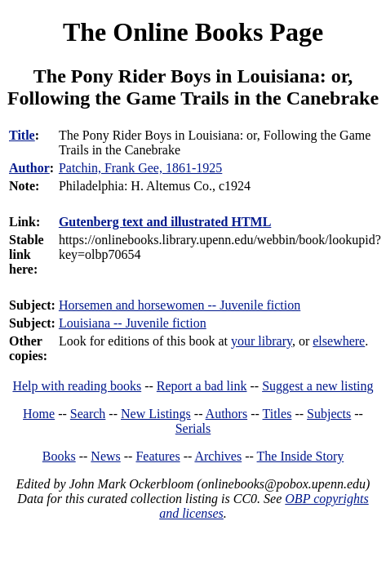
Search (88, 414)
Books (59, 456)
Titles (277, 414)
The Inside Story (301, 456)
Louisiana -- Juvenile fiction (133, 323)
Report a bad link (202, 386)
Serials (193, 428)
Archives (218, 456)
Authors (227, 414)
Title (22, 135)
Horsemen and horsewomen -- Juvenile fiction (180, 305)
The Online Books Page (193, 32)
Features (158, 456)
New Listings (156, 414)
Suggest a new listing (317, 386)
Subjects (329, 414)
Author (29, 168)
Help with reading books (77, 386)
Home (39, 414)
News (105, 456)
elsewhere (339, 341)
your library (262, 341)
